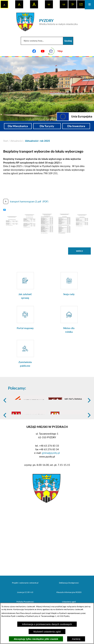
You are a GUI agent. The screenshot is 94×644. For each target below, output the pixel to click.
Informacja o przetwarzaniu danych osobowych (47, 624)
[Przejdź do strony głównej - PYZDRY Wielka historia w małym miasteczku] (47, 22)
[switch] (49, 4)
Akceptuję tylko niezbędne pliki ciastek (36, 639)
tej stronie (8, 609)
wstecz (79, 251)
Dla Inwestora (76, 126)
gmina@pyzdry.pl (51, 472)
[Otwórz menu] (89, 5)
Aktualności (17, 141)
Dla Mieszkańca (18, 126)
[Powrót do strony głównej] (6, 141)
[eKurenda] (51, 51)
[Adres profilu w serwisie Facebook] (34, 51)
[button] (12, 223)
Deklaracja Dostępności (69, 601)
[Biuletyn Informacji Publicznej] (60, 51)
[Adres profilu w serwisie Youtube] (43, 51)
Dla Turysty (47, 126)
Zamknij (76, 639)
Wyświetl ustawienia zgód (47, 632)
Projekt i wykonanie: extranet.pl (25, 601)
